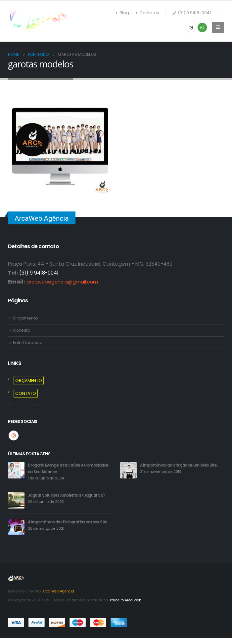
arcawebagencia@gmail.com (63, 282)
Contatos (147, 13)
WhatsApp (202, 27)
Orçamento (25, 318)
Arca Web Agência (60, 598)
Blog (122, 13)
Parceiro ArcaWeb (27, 405)
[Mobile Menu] (218, 27)
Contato (22, 330)
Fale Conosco (28, 343)
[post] (16, 470)
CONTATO (26, 394)
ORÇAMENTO (29, 381)
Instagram (14, 436)
